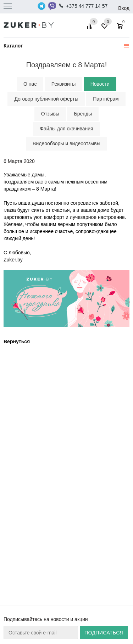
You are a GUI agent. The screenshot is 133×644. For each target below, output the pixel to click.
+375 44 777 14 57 (87, 6)
